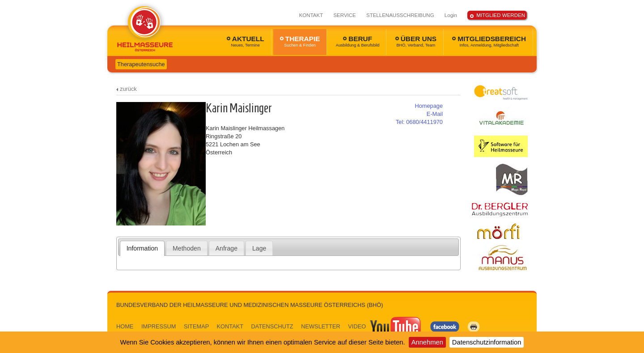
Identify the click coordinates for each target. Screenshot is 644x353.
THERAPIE (300, 41)
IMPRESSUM (159, 326)
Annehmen (427, 342)
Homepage (429, 106)
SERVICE (344, 15)
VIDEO (385, 326)
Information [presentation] (142, 248)
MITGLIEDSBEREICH (489, 41)
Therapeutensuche (141, 64)
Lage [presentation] (259, 248)
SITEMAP (196, 326)
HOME (125, 326)
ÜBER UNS (416, 41)
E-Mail (435, 114)
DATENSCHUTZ (272, 326)
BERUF (358, 41)
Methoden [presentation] (187, 248)
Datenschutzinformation (487, 342)
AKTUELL (246, 41)
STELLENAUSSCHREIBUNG (400, 15)
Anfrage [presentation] (227, 248)
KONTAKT (311, 15)
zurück (128, 89)
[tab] (142, 248)
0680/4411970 (419, 122)
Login (451, 15)
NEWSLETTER (320, 326)
